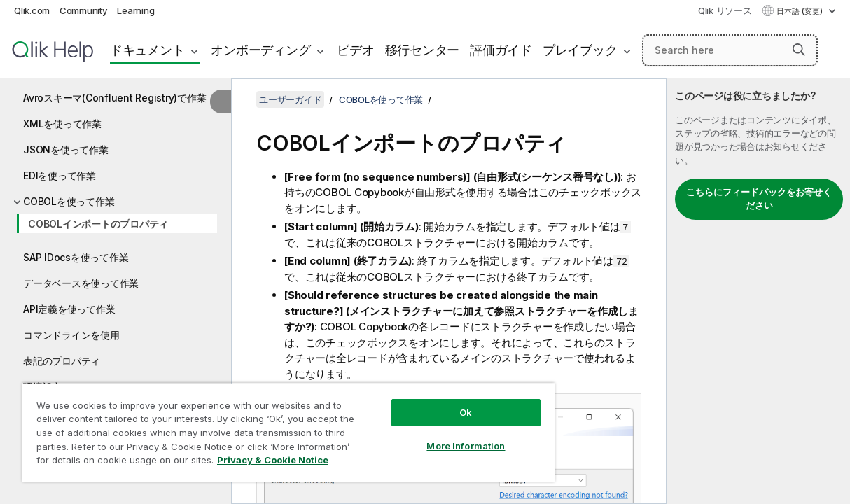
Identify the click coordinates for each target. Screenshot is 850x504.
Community (84, 10)
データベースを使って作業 (81, 283)
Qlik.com (32, 10)
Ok (433, 402)
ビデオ (355, 50)
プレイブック (580, 50)
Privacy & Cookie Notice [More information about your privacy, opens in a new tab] (118, 463)
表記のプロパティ (62, 361)
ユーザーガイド (290, 99)
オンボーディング (260, 50)
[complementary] (758, 291)
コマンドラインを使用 (71, 335)
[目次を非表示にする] (221, 101)
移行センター (423, 50)
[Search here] (730, 50)
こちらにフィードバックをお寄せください (759, 199)
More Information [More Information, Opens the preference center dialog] (433, 435)
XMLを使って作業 (62, 124)
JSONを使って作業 (66, 149)
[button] (799, 50)
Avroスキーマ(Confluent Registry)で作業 (114, 98)
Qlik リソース (725, 10)
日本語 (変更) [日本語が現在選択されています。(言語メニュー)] (801, 11)
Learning (135, 10)
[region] (269, 427)
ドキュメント (147, 50)
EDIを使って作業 (60, 175)
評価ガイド (501, 50)
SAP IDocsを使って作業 (76, 257)
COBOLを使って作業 (69, 201)
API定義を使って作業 (69, 309)
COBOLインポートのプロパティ (98, 224)
